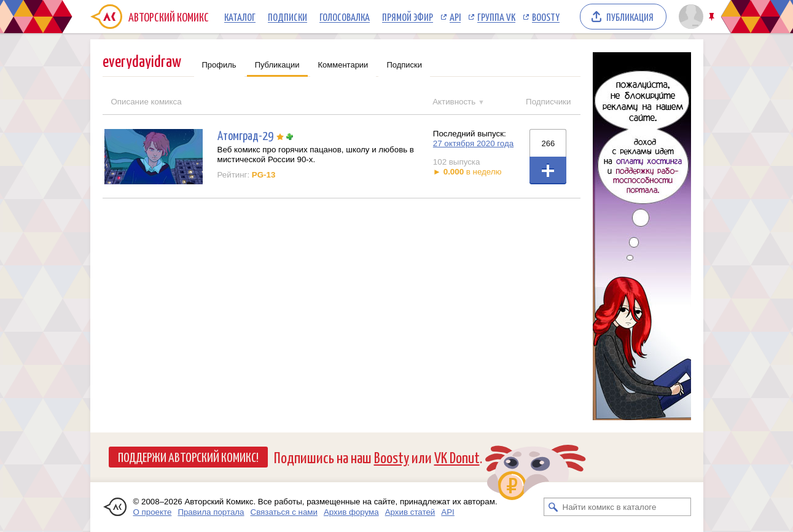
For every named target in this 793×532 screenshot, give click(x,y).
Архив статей (410, 512)
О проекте (153, 512)
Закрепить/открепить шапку (713, 17)
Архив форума (351, 512)
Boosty (546, 17)
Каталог (240, 17)
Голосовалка (345, 17)
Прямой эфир (408, 17)
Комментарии (343, 65)
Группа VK (496, 17)
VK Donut (457, 457)
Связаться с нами (284, 512)
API (455, 17)
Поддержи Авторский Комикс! (188, 456)
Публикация (630, 17)
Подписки (287, 17)
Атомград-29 (245, 135)
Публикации (277, 65)
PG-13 (264, 175)
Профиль (219, 65)
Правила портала (211, 512)
